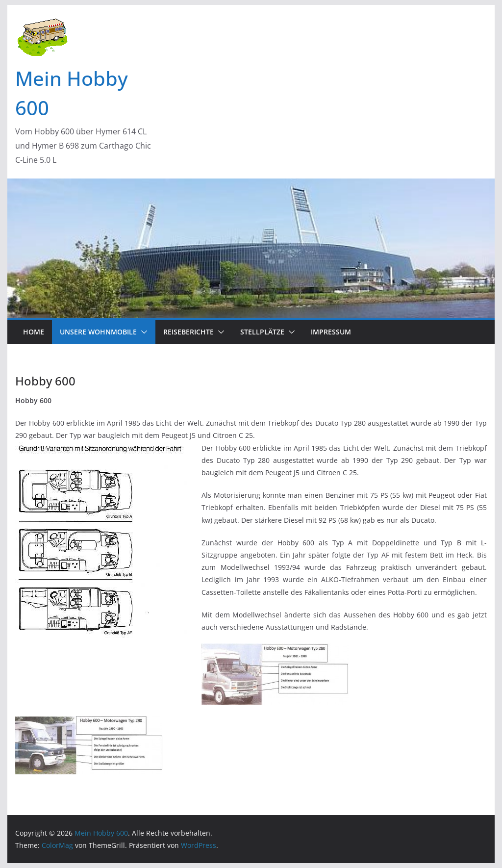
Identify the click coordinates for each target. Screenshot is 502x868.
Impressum (331, 332)
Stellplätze (262, 332)
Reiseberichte (188, 332)
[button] (142, 332)
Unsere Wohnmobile (98, 332)
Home (34, 332)
